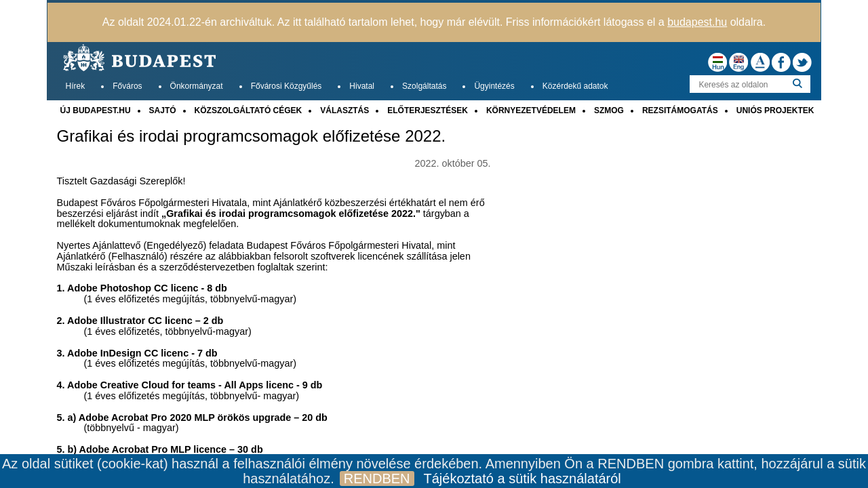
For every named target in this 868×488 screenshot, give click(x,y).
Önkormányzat (197, 86)
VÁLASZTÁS (344, 110)
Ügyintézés (494, 86)
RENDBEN (377, 479)
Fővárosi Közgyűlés (287, 86)
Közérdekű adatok (575, 86)
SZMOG (609, 110)
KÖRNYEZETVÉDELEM (531, 110)
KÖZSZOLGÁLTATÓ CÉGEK (249, 110)
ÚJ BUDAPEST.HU (96, 110)
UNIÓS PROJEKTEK (775, 110)
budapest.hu (697, 22)
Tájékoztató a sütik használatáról (522, 479)
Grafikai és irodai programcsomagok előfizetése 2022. (252, 136)
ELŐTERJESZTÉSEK (428, 110)
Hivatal (362, 86)
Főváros (127, 86)
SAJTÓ (163, 110)
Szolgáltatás (424, 86)
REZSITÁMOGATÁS (680, 110)
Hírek (76, 86)
